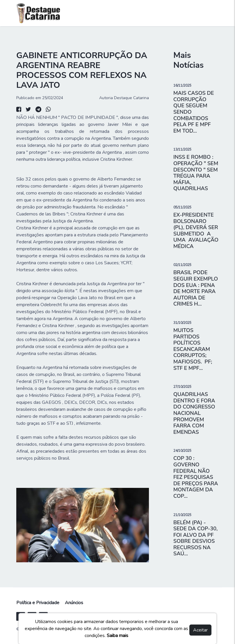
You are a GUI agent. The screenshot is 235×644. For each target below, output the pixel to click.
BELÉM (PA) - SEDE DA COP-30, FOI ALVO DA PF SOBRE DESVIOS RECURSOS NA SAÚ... (195, 538)
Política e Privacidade (38, 603)
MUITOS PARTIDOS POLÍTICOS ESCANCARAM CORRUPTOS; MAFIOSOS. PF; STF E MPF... (193, 349)
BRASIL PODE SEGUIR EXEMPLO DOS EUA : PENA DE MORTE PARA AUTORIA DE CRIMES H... (196, 288)
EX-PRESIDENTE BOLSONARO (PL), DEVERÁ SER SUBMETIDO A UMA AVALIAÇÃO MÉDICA (196, 231)
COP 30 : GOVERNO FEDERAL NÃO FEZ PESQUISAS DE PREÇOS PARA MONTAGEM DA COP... (196, 477)
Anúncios (74, 603)
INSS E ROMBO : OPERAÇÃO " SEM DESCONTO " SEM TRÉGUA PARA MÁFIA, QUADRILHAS (196, 173)
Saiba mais (117, 636)
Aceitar (200, 630)
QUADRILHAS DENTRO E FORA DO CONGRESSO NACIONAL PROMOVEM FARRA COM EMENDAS (194, 413)
